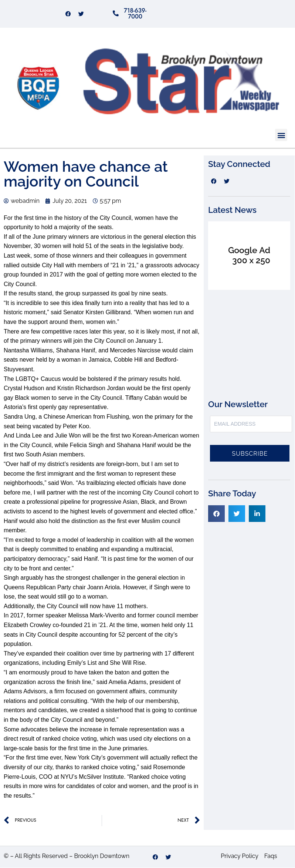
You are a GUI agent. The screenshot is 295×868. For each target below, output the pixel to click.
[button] (281, 135)
